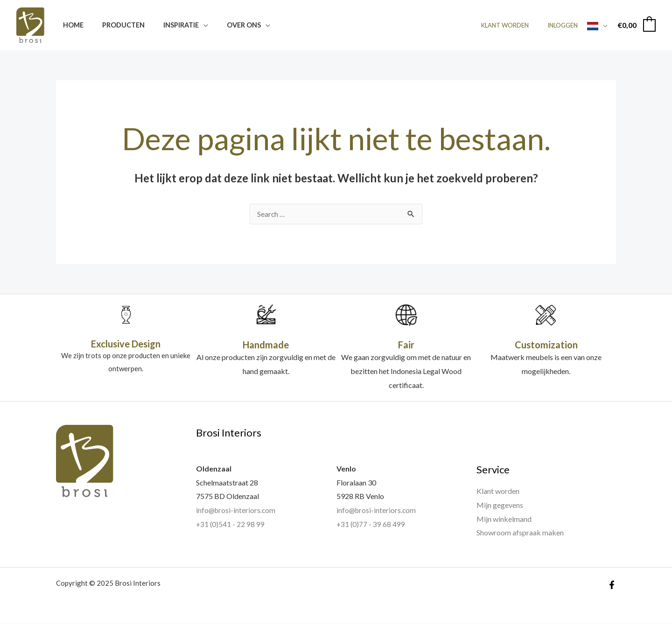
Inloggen (566, 25)
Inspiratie (168, 25)
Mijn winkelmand (504, 519)
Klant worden (515, 25)
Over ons (226, 25)
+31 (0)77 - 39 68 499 (371, 524)
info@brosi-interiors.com (237, 510)
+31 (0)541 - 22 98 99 (231, 524)
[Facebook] (612, 585)
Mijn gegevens (500, 505)
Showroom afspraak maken (520, 533)
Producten (115, 25)
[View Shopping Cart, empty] (636, 25)
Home (70, 25)
